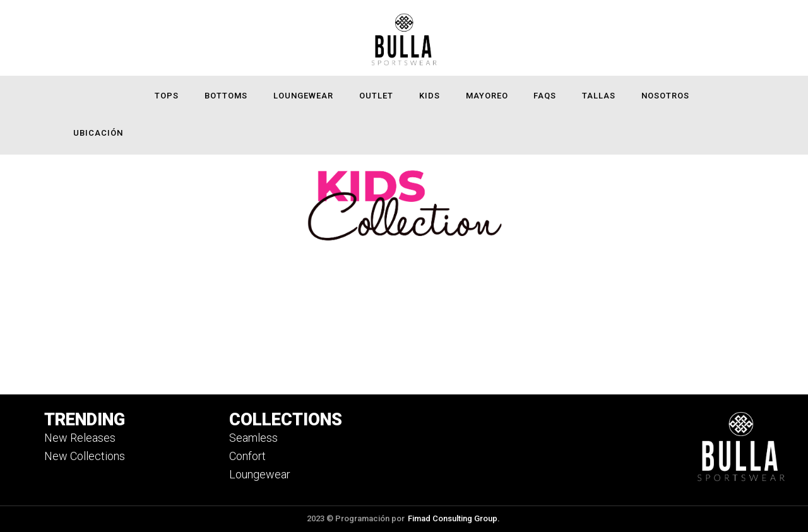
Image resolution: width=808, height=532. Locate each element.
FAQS (545, 96)
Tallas (599, 96)
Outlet (376, 96)
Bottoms (226, 96)
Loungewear (303, 96)
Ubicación (98, 133)
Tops (167, 96)
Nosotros (665, 96)
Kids (430, 96)
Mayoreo (487, 96)
